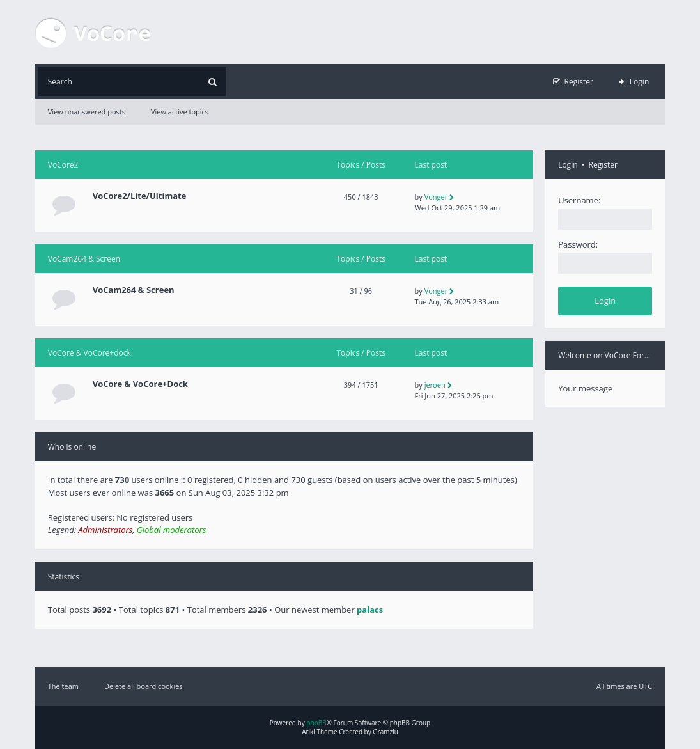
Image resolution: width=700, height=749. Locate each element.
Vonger (436, 197)
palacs (370, 610)
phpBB (316, 723)
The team (63, 686)
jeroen (435, 385)
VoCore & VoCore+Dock (140, 384)
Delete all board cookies (144, 686)
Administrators (105, 530)
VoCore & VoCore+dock (89, 353)
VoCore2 (63, 165)
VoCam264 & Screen (84, 259)
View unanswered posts (87, 112)
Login (568, 165)
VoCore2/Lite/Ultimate (140, 196)
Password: (578, 244)
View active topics (180, 112)
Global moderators (171, 530)
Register (603, 165)
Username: (579, 200)
